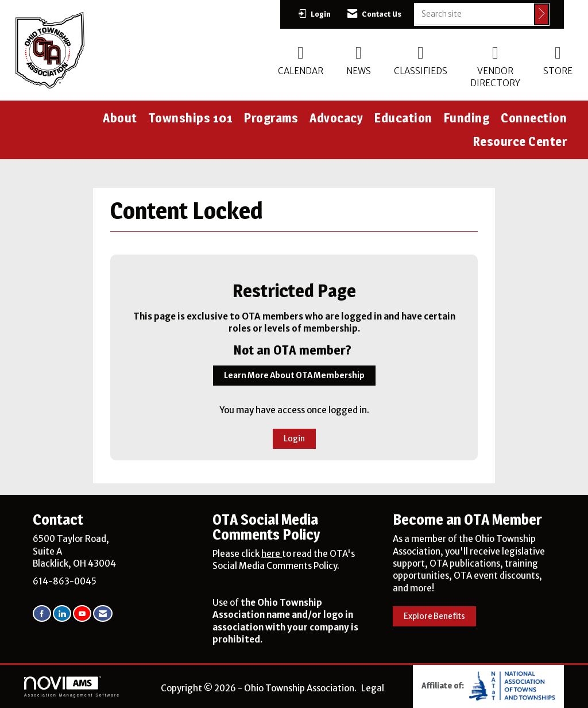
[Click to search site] (541, 14)
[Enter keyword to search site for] (474, 14)
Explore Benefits (434, 616)
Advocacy (336, 118)
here (272, 554)
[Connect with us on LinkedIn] (62, 613)
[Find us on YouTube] (82, 613)
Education (403, 118)
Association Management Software (72, 687)
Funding (467, 118)
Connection (534, 118)
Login (294, 439)
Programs (271, 118)
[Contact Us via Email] (103, 613)
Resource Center (520, 141)
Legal (373, 688)
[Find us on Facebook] (42, 613)
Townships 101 (191, 118)
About (120, 118)
